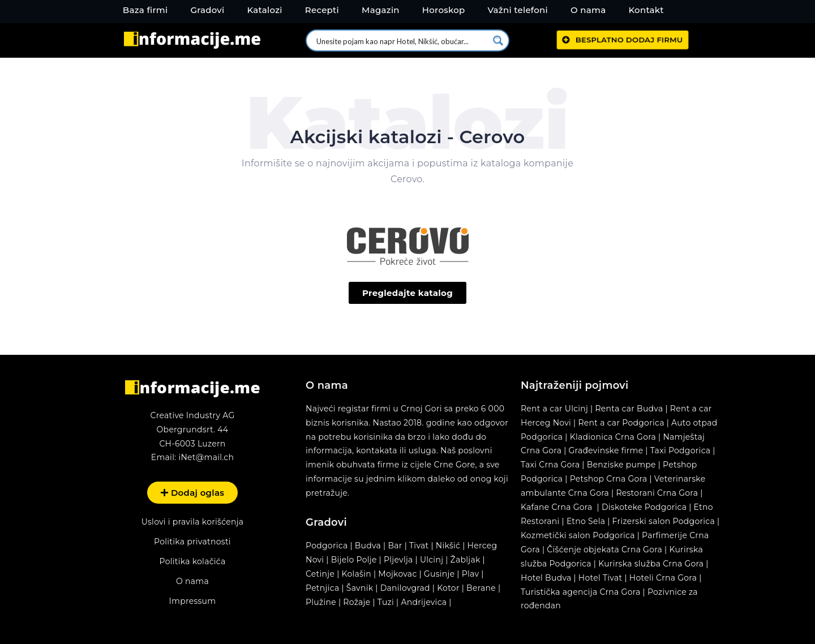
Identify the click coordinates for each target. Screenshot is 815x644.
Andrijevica (424, 602)
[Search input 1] (402, 40)
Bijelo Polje (354, 560)
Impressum (193, 601)
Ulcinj (432, 560)
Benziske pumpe (621, 465)
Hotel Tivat (600, 578)
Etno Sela (586, 521)
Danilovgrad (405, 588)
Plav (471, 574)
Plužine (321, 602)
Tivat (419, 546)
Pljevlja (400, 560)
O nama (192, 581)
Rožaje (357, 602)
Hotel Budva (546, 578)
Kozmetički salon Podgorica (578, 535)
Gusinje (439, 574)
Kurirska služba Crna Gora (651, 564)
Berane (481, 588)
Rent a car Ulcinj (554, 409)
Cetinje (320, 574)
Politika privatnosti (192, 542)
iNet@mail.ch (206, 457)
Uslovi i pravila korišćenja (193, 522)
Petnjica (322, 588)
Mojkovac (397, 574)
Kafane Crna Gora (557, 507)
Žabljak (466, 560)
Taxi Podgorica (681, 450)
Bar (395, 546)
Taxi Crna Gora (550, 465)
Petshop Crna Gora (609, 479)
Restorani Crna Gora (657, 493)
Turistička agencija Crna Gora (581, 592)
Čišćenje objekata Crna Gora (604, 549)
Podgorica (327, 546)
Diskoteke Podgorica (644, 507)
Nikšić (448, 546)
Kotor (448, 588)
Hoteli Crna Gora (663, 578)
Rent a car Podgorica (621, 423)
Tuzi (386, 602)
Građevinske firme (606, 450)
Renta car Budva (629, 409)
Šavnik (360, 588)
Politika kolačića (192, 561)
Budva (368, 546)
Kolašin (357, 574)
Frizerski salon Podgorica (664, 521)
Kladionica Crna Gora (613, 437)
